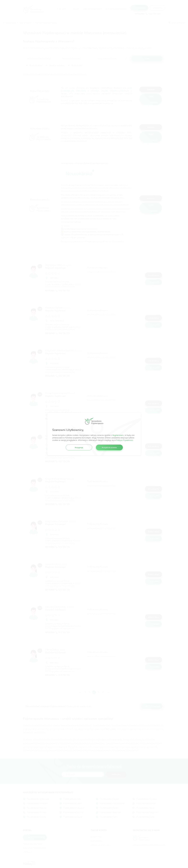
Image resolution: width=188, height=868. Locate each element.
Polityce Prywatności (125, 440)
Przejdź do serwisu (109, 447)
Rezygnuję (79, 447)
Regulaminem (118, 435)
